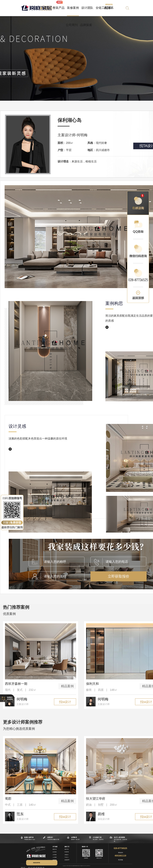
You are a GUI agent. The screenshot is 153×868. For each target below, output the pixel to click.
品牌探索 (86, 25)
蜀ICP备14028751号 (87, 866)
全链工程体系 (105, 8)
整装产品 (59, 8)
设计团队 (87, 8)
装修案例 (73, 8)
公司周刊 (72, 25)
